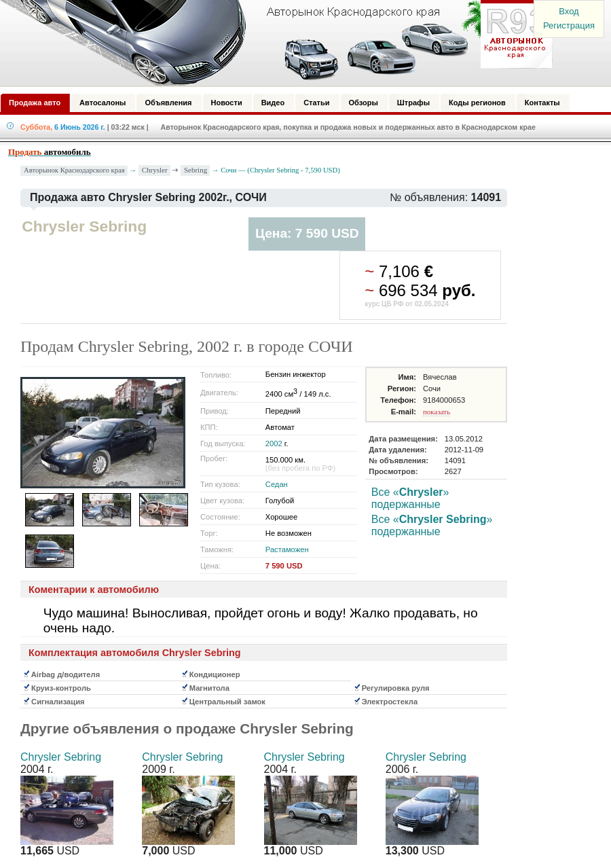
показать (437, 412)
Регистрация (569, 25)
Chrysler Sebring (61, 757)
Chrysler (155, 170)
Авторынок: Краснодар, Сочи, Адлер (272, 43)
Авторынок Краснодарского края (74, 170)
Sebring (196, 170)
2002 (274, 444)
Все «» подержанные (410, 498)
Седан (277, 484)
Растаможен (287, 549)
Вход (569, 11)
